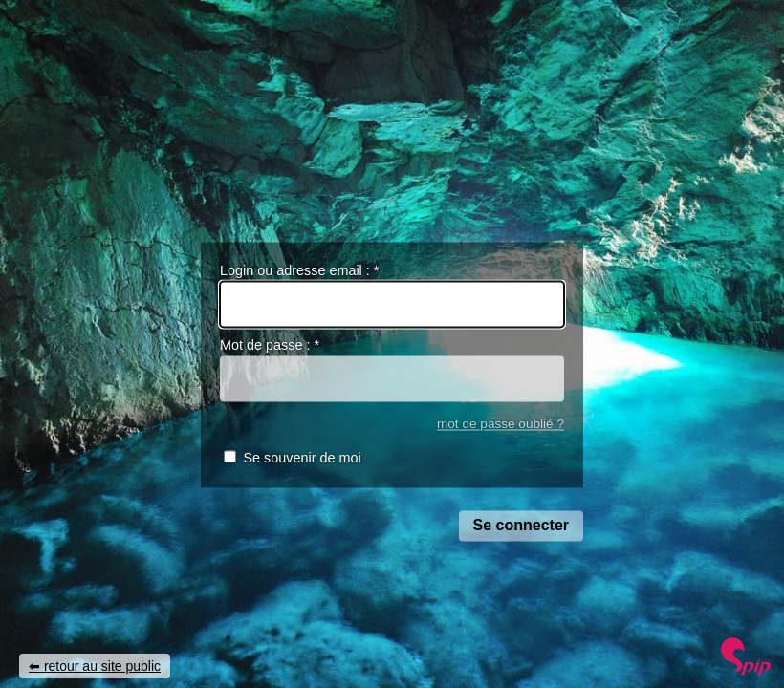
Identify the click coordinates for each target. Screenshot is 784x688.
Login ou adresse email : (299, 270)
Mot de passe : (270, 346)
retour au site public (102, 666)
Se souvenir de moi (302, 459)
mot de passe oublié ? (501, 424)
